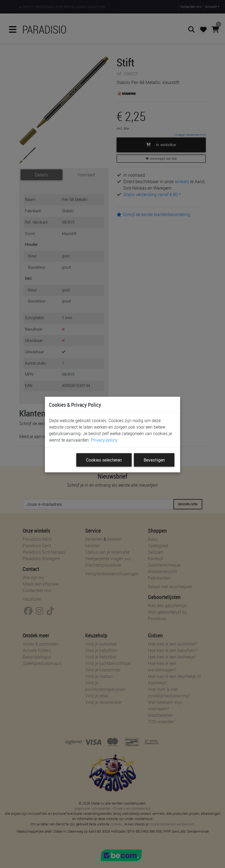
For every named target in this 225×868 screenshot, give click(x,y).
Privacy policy (104, 440)
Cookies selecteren (104, 460)
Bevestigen (154, 460)
